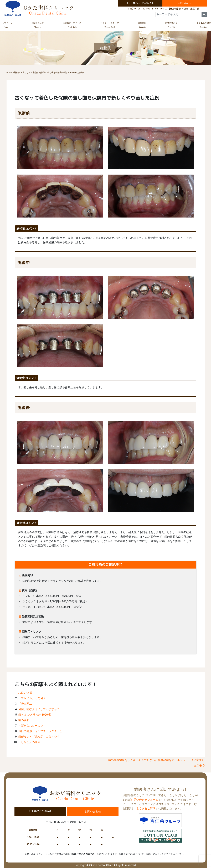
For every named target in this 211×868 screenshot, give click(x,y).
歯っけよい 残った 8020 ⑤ (35, 715)
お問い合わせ (185, 3)
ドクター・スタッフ (110, 26)
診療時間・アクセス (72, 26)
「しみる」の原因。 (31, 742)
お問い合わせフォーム (145, 800)
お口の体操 (25, 693)
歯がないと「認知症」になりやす (39, 737)
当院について (38, 26)
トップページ (6, 26)
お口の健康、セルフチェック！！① (40, 731)
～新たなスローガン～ (32, 726)
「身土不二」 (27, 704)
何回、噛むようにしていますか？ (39, 709)
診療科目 (142, 26)
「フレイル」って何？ (32, 698)
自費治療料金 (171, 26)
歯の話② (24, 720)
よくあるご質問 (204, 26)
